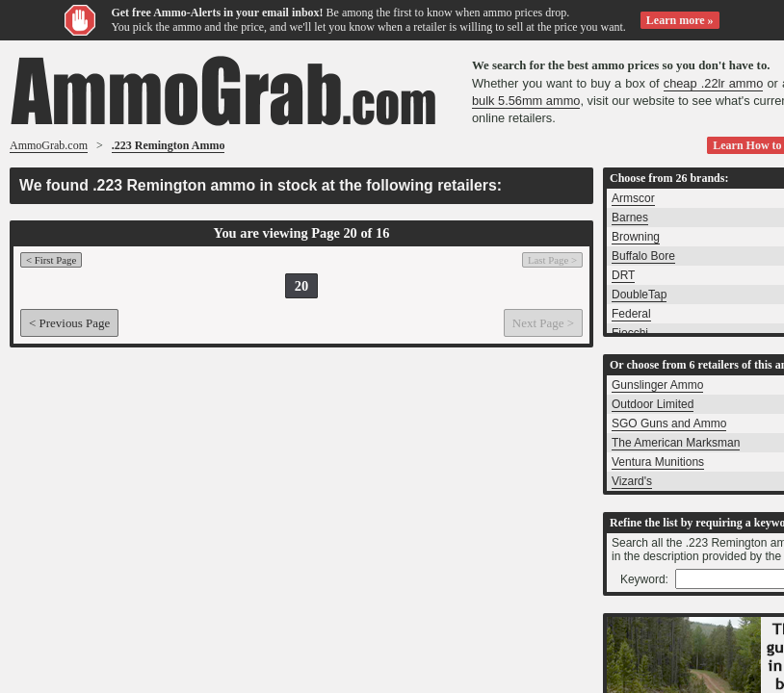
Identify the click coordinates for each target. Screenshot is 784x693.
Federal (631, 314)
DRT (623, 275)
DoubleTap (639, 295)
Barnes (630, 218)
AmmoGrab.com (49, 145)
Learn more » (680, 20)
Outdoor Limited (653, 404)
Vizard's (632, 481)
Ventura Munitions (658, 462)
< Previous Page (69, 323)
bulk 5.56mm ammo (526, 101)
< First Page (51, 260)
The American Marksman (676, 443)
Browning (636, 237)
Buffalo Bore (643, 256)
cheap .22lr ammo (714, 83)
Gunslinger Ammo (657, 385)
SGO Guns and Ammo (669, 423)
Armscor (633, 198)
